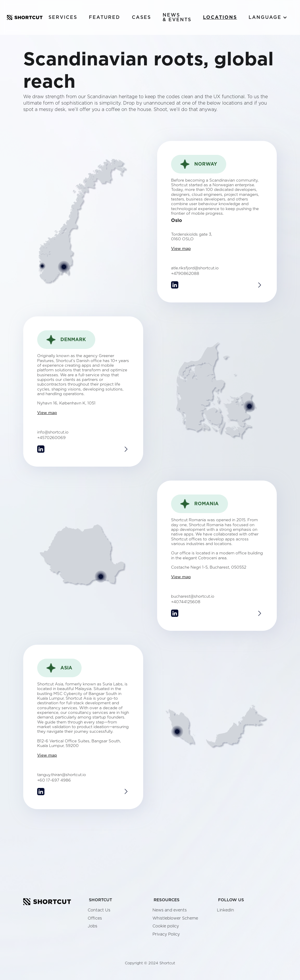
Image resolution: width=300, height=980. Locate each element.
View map (181, 249)
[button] (268, 17)
